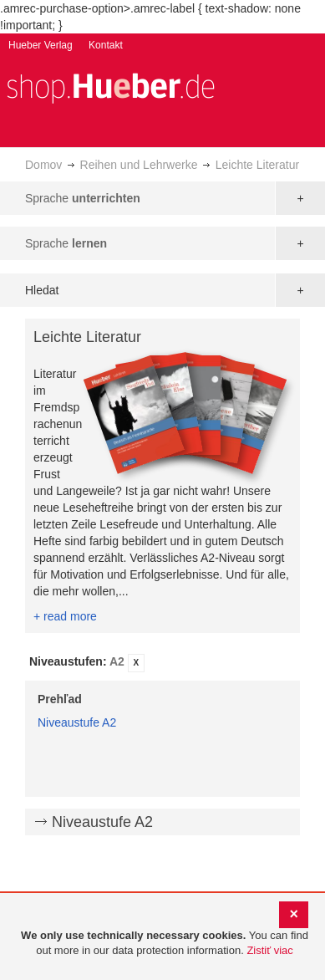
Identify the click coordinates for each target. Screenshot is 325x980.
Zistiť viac (269, 950)
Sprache (83, 198)
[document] (165, 944)
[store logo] (110, 87)
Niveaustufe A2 (77, 722)
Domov (43, 165)
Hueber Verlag (41, 45)
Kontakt (106, 45)
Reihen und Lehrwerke (139, 165)
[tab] (162, 663)
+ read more (65, 616)
